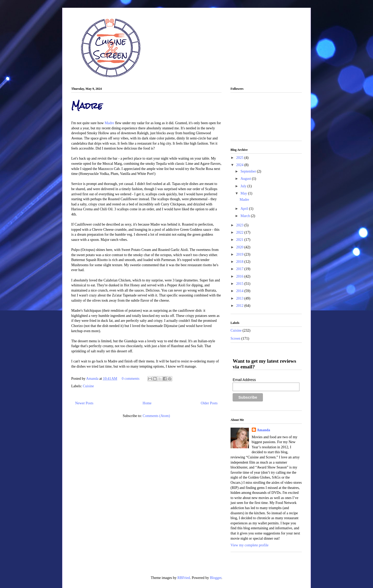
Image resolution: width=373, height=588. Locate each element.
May (244, 193)
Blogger (216, 578)
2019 (240, 254)
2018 (240, 262)
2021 (240, 240)
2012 (240, 306)
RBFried (184, 578)
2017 (240, 269)
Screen (235, 338)
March (246, 216)
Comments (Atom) (156, 416)
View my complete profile (250, 545)
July (244, 186)
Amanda (93, 379)
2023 (240, 225)
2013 (240, 298)
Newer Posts (84, 403)
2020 (240, 247)
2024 (240, 165)
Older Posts (209, 403)
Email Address (244, 380)
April (245, 209)
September (249, 171)
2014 (240, 291)
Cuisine (88, 386)
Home (147, 403)
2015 (240, 284)
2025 (240, 158)
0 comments (131, 379)
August (246, 179)
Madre (87, 106)
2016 (240, 276)
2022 (240, 232)
